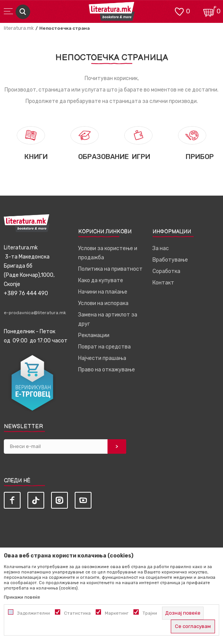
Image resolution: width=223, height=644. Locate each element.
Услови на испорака (103, 303)
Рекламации (94, 335)
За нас (161, 248)
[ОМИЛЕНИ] (179, 11)
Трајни (150, 613)
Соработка (166, 271)
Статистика (77, 613)
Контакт (163, 283)
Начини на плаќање (103, 292)
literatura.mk (19, 28)
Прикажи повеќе (22, 597)
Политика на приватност (110, 269)
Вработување (170, 260)
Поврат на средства (104, 347)
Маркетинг (117, 613)
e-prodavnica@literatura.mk (35, 313)
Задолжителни (34, 613)
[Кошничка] (210, 11)
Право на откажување (107, 370)
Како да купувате (101, 280)
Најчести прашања (102, 358)
